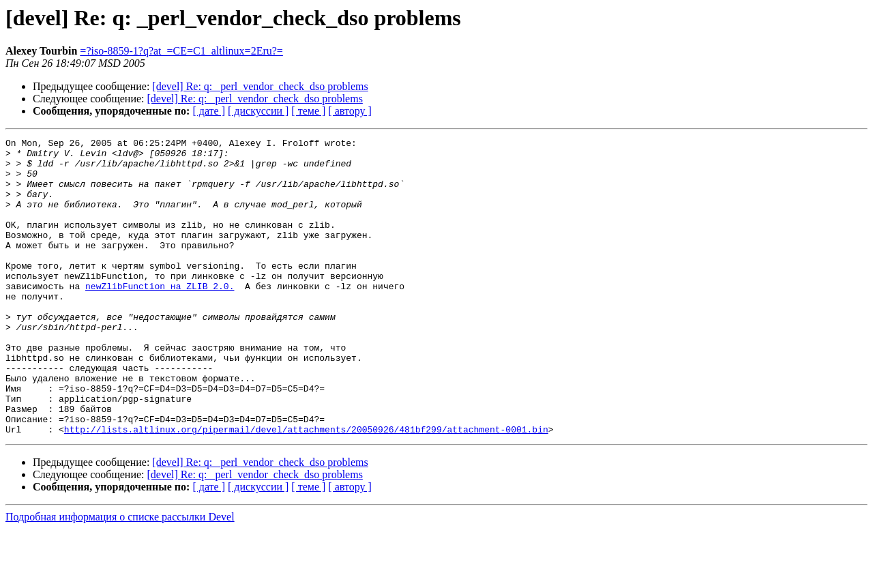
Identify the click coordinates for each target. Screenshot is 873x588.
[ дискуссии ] (258, 111)
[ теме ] (308, 111)
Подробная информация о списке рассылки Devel (120, 576)
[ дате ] (209, 111)
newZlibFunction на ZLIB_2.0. (160, 317)
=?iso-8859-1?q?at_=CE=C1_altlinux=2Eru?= (181, 51)
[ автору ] (350, 111)
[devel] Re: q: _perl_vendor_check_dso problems (260, 86)
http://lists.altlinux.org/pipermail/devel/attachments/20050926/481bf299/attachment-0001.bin (306, 488)
